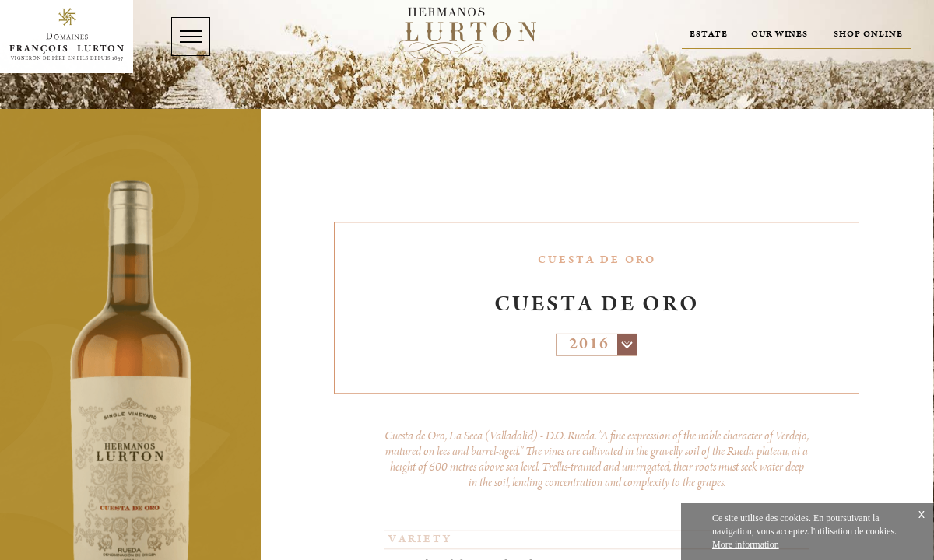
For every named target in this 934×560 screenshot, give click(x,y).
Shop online (868, 34)
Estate (709, 34)
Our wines (780, 34)
